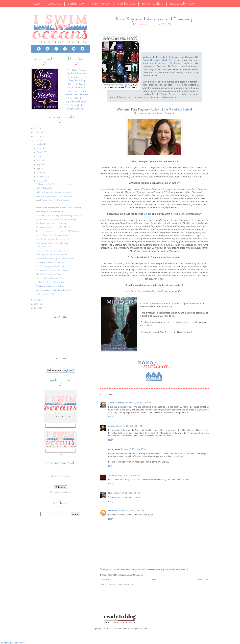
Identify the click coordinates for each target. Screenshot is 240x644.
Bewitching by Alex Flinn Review (50, 212)
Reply (111, 417)
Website (152, 113)
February (41, 177)
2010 (37, 304)
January (40, 181)
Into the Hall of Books (76, 95)
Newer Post (106, 580)
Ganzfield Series (180, 109)
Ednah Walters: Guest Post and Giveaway (53, 200)
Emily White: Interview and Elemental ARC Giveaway (59, 208)
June (39, 161)
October (40, 144)
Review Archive (153, 4)
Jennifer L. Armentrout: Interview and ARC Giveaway (58, 231)
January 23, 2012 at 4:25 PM (134, 449)
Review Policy (100, 4)
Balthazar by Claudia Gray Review (50, 282)
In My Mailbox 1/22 (44, 247)
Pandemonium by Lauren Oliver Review (52, 271)
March (40, 173)
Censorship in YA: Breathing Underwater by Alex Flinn (59, 216)
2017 (36, 128)
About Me (54, 4)
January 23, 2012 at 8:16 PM (128, 475)
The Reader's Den (76, 91)
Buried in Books (76, 84)
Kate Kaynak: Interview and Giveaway (52, 243)
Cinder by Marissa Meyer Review (50, 294)
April (39, 169)
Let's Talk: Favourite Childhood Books (51, 204)
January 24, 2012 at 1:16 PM (127, 493)
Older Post (203, 580)
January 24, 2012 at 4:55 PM (131, 511)
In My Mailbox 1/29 (44, 188)
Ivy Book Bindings (76, 74)
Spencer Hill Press (169, 63)
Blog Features (126, 4)
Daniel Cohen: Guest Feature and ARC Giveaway (56, 220)
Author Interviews (182, 4)
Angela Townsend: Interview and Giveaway (54, 196)
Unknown (113, 511)
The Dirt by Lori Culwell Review (50, 274)
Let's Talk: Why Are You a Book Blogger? (53, 251)
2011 (36, 300)
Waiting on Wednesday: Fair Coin (50, 263)
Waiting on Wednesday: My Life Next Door (54, 227)
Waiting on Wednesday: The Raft (50, 286)
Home (37, 4)
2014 (36, 132)
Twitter (160, 113)
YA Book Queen (76, 70)
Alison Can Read (116, 403)
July (38, 156)
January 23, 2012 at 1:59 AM (138, 403)
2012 (36, 141)
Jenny (111, 426)
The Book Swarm (76, 88)
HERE (169, 332)
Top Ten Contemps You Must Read (50, 267)
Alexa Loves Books (76, 77)
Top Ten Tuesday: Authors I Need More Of (54, 290)
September (41, 148)
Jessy (111, 475)
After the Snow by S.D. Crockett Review (53, 239)
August (40, 152)
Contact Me (76, 4)
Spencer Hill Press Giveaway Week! (51, 278)
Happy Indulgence (76, 109)
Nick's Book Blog (76, 81)
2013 (36, 136)
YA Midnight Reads (76, 105)
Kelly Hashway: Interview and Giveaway (53, 192)
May (39, 165)
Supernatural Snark (76, 102)
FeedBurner (66, 493)
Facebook (169, 113)
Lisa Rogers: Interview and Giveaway (51, 223)
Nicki (111, 493)
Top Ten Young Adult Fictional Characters (53, 235)
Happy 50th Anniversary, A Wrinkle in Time (55, 259)
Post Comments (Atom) (123, 585)
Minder (147, 214)
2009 (37, 308)
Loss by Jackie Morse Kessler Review (51, 255)
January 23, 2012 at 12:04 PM (128, 426)
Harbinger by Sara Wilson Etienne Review (54, 184)
